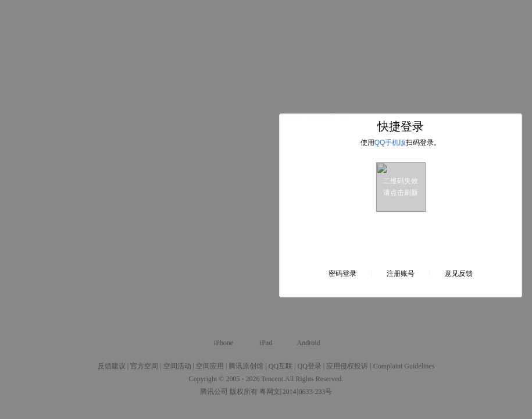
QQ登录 (309, 366)
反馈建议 (112, 366)
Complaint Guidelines (404, 366)
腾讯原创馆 (246, 366)
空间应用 (210, 366)
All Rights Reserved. (314, 379)
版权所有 (244, 392)
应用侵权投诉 (347, 366)
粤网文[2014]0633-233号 (296, 392)
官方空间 (144, 366)
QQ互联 (281, 366)
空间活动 (177, 366)
